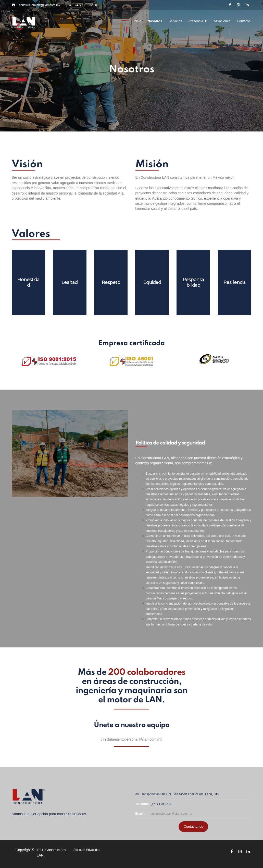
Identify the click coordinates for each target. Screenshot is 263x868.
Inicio (137, 21)
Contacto (243, 21)
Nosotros (155, 21)
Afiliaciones (222, 21)
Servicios (175, 21)
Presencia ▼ (198, 21)
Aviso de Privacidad (87, 850)
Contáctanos (193, 827)
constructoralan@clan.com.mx (171, 814)
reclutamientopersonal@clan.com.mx (133, 739)
